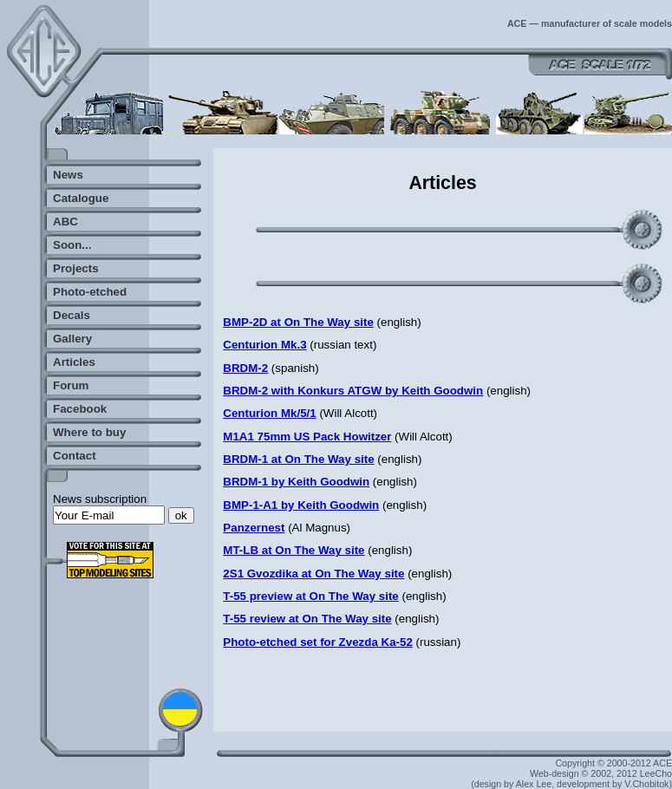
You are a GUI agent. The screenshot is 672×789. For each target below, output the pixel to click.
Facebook (80, 409)
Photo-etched (90, 292)
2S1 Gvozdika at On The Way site (313, 574)
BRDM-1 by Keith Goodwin (296, 482)
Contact (75, 456)
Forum (71, 385)
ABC (65, 222)
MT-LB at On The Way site (294, 550)
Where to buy (89, 432)
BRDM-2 (245, 368)
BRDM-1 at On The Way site (298, 459)
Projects (76, 268)
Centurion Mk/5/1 (269, 413)
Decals (72, 315)
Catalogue (81, 198)
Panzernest (254, 528)
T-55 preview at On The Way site (310, 596)
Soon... (72, 245)
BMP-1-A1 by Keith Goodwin (301, 505)
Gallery (72, 339)
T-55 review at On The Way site (307, 619)
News (68, 175)
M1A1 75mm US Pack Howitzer (307, 437)
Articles (74, 362)
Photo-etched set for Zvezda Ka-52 (317, 642)
